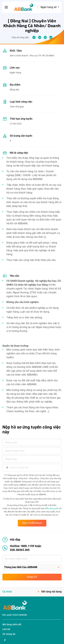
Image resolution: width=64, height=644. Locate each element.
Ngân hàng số (49, 7)
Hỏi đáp (11, 540)
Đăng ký (32, 577)
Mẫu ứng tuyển (52, 508)
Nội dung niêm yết (12, 624)
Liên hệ (6, 629)
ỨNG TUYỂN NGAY (32, 523)
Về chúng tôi (9, 634)
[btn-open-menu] (6, 7)
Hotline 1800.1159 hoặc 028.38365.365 (22, 548)
